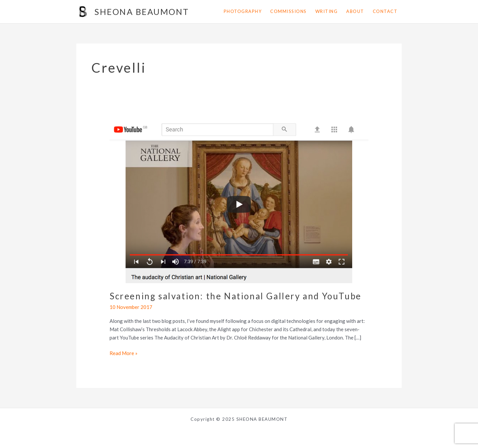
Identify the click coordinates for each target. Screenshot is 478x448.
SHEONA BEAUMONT (142, 12)
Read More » (123, 353)
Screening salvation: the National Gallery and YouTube (236, 296)
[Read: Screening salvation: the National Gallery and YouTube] (239, 201)
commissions (288, 11)
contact (385, 11)
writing (327, 11)
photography (243, 11)
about (355, 11)
